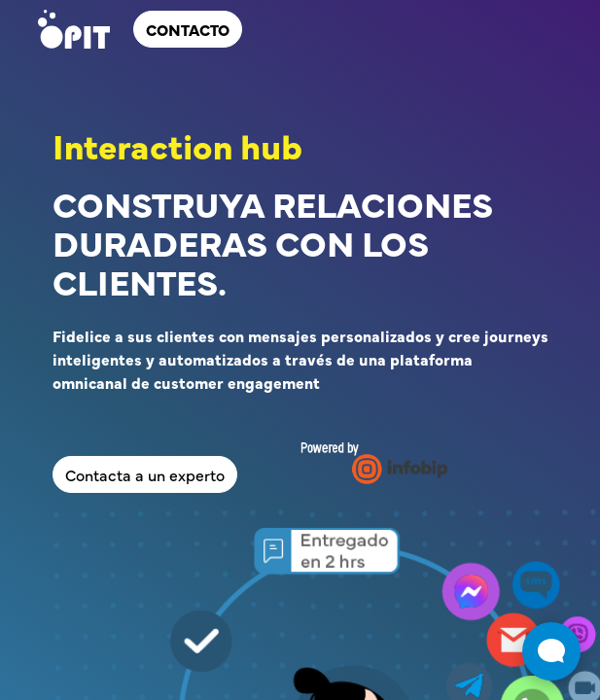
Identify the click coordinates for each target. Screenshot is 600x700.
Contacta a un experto (145, 474)
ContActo (188, 29)
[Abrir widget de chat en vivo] (551, 651)
